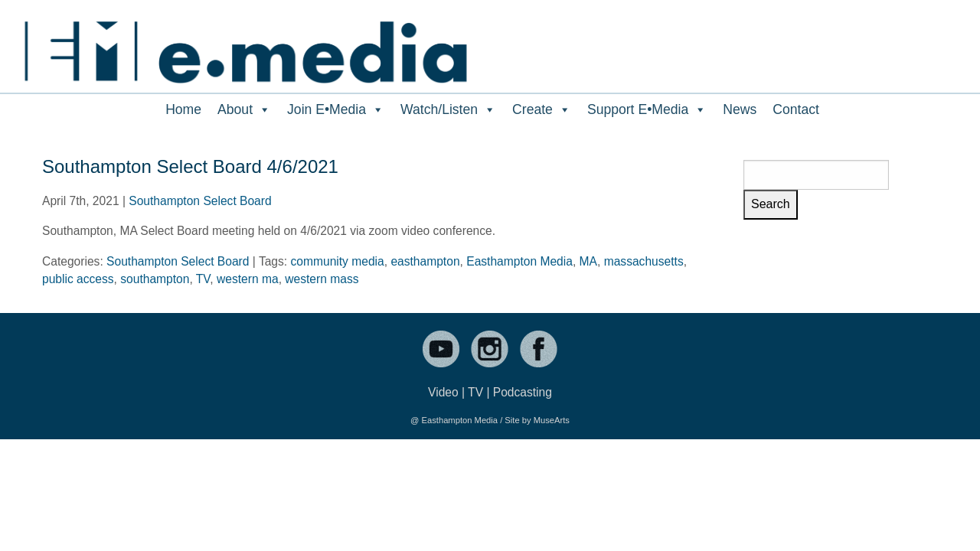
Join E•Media (336, 109)
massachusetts (644, 261)
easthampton (425, 261)
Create (542, 109)
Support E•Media (647, 109)
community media (338, 261)
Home (183, 109)
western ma (248, 279)
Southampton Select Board (200, 201)
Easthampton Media (519, 261)
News (740, 109)
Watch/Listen (448, 109)
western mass (322, 279)
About (244, 109)
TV (203, 279)
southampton (155, 279)
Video (443, 392)
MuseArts (552, 420)
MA (588, 261)
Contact (796, 109)
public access (78, 279)
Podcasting (523, 392)
